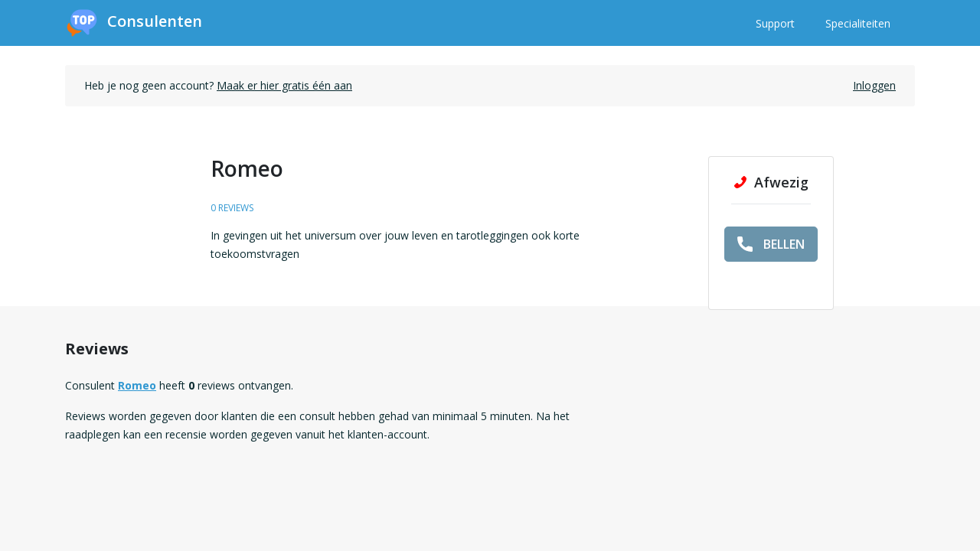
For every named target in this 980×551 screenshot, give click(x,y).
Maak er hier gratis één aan (284, 85)
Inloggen (874, 85)
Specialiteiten (858, 23)
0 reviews (232, 208)
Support (775, 23)
